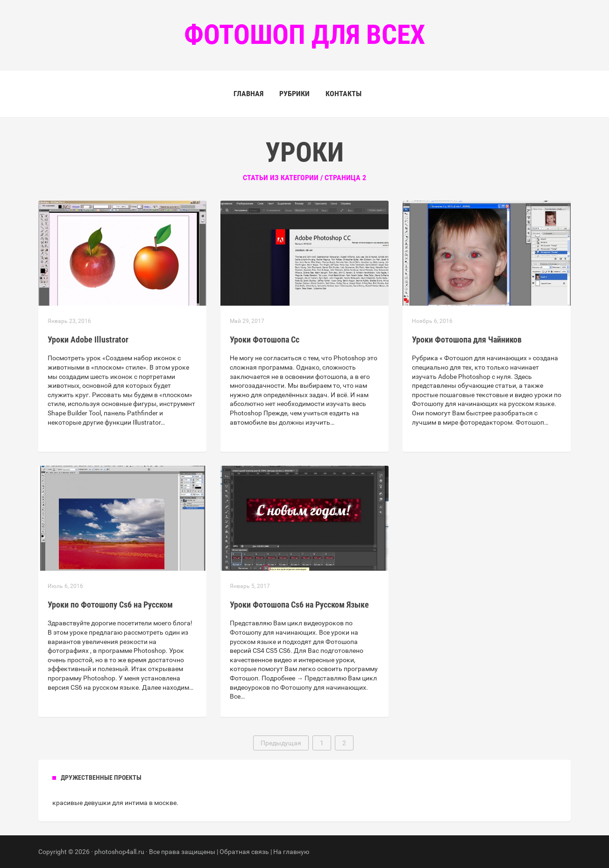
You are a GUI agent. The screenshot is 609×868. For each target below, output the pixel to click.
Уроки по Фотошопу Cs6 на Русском (110, 605)
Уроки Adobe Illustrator (88, 339)
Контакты (343, 94)
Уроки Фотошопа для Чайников (467, 339)
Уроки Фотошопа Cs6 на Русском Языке (299, 605)
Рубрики (294, 94)
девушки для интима (116, 803)
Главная (248, 94)
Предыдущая (281, 743)
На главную (291, 852)
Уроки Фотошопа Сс (265, 339)
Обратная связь (244, 852)
